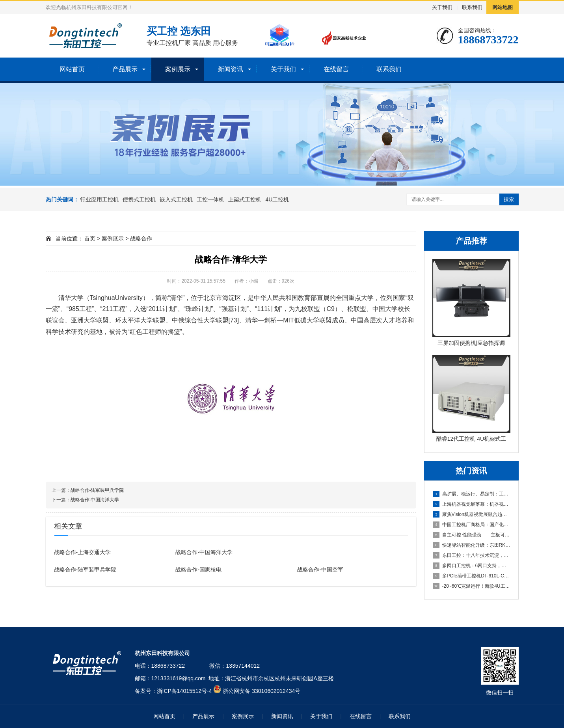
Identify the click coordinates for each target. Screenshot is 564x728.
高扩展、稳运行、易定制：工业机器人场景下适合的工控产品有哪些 (472, 494)
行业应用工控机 (99, 199)
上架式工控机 (245, 199)
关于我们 (442, 7)
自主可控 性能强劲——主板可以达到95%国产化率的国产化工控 (472, 535)
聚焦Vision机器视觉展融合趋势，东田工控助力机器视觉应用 (472, 514)
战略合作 (141, 238)
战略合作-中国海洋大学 (95, 500)
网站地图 (503, 7)
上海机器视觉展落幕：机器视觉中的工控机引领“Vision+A (472, 504)
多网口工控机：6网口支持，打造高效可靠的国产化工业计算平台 (472, 566)
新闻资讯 (231, 69)
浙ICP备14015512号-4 (184, 691)
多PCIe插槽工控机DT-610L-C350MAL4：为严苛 (472, 576)
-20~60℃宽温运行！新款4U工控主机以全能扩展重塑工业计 (472, 586)
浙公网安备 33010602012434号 (262, 691)
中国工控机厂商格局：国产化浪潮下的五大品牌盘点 (472, 525)
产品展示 (125, 69)
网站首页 (72, 69)
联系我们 (472, 7)
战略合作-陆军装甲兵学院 (97, 490)
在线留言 (336, 69)
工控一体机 (210, 199)
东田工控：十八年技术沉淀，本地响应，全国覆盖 (472, 555)
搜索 (509, 199)
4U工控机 (277, 199)
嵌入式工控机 (176, 199)
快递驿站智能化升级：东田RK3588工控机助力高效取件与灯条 (472, 545)
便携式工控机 (139, 199)
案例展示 (178, 69)
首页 (90, 238)
